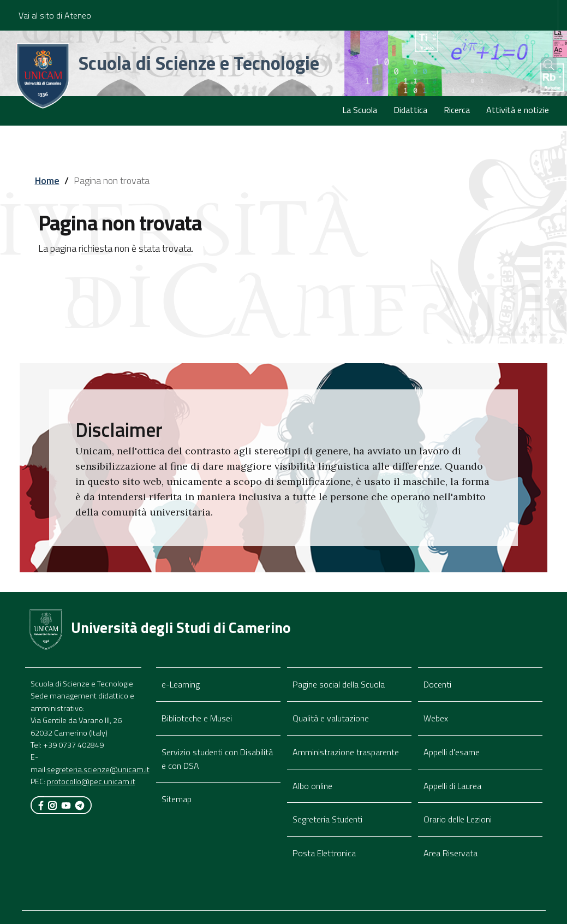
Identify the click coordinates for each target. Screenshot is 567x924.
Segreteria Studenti (327, 819)
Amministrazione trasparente (346, 752)
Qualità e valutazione (331, 718)
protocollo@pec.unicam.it (91, 781)
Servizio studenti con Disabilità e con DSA (217, 759)
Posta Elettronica (324, 853)
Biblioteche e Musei (197, 718)
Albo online (312, 786)
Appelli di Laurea (452, 786)
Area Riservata (450, 853)
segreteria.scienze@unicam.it (98, 769)
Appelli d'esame (452, 752)
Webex (436, 718)
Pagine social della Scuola (339, 684)
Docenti (437, 684)
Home (47, 180)
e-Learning (181, 684)
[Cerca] (541, 65)
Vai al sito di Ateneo (55, 15)
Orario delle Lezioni (458, 819)
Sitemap (177, 799)
